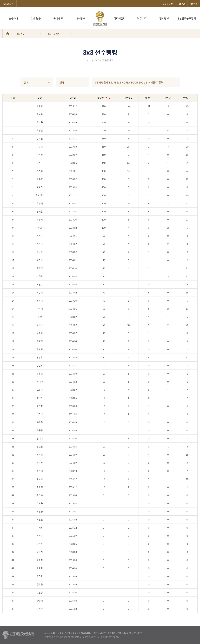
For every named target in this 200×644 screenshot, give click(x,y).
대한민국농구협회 (186, 18)
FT (168, 98)
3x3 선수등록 (168, 4)
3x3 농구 (36, 18)
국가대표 (58, 18)
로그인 (182, 4)
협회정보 (164, 18)
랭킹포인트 (104, 98)
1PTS (128, 98)
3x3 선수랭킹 (60, 34)
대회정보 (80, 18)
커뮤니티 (142, 18)
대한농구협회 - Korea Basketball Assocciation (18, 635)
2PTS (149, 98)
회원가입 (194, 4)
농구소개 (13, 18)
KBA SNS (8, 4)
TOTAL (187, 98)
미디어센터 (120, 18)
